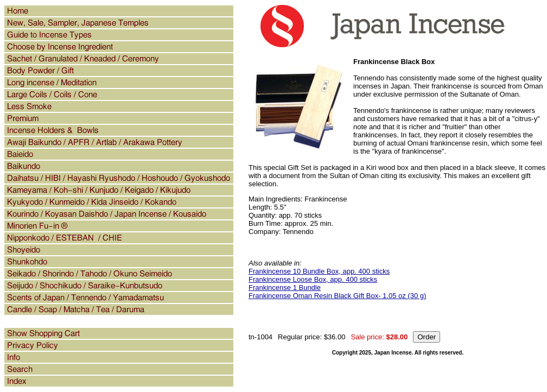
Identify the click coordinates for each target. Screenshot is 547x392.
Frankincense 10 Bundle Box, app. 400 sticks (319, 271)
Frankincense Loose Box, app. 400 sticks (313, 279)
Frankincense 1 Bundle (285, 287)
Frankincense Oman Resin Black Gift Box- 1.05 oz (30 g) (337, 296)
